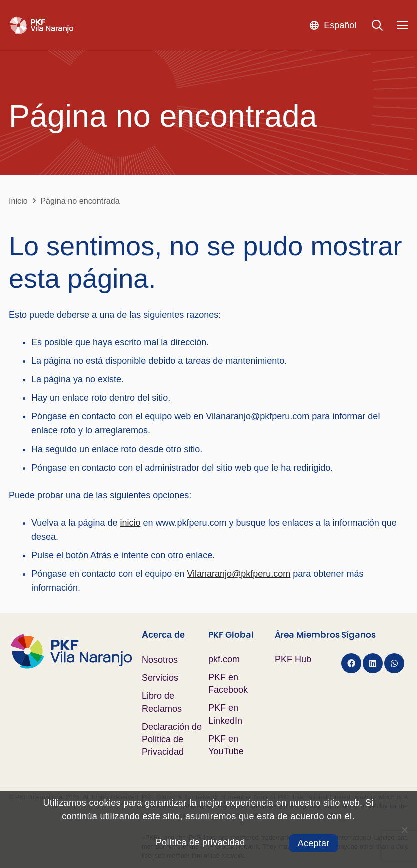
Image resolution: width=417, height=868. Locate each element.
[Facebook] (351, 663)
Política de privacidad (201, 842)
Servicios (160, 678)
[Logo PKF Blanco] (42, 25)
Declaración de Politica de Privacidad (172, 739)
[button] (333, 25)
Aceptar (314, 843)
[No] (404, 830)
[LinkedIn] (373, 663)
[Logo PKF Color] (75, 651)
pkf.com (224, 659)
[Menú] (403, 25)
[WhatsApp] (394, 663)
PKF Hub (293, 659)
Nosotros (160, 660)
